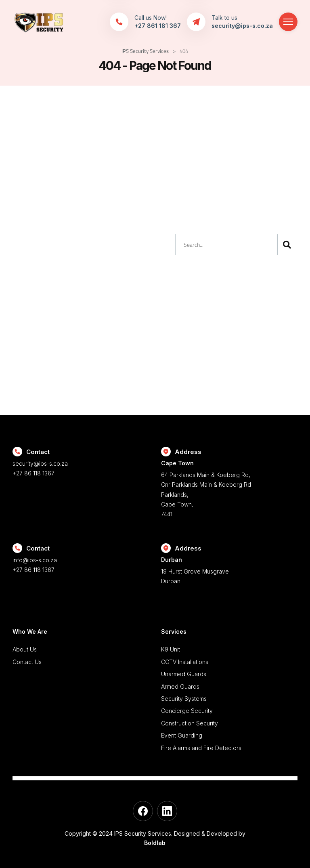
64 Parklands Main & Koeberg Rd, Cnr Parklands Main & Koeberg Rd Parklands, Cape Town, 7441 (229, 488)
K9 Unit (171, 649)
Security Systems (184, 699)
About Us (25, 649)
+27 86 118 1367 (34, 473)
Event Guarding (182, 735)
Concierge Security (187, 711)
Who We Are (30, 632)
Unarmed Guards (184, 674)
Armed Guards (180, 686)
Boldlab (155, 843)
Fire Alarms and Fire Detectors (201, 748)
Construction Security (190, 723)
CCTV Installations (185, 662)
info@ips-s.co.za (35, 560)
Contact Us (27, 662)
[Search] (287, 245)
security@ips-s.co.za (40, 463)
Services (174, 632)
